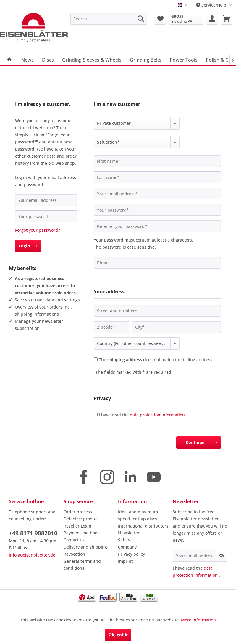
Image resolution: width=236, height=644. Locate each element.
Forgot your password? (37, 230)
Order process (78, 512)
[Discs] (48, 60)
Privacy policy (131, 554)
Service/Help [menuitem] (212, 5)
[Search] (141, 19)
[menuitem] (109, 19)
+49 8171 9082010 (33, 533)
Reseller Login (77, 526)
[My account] (212, 19)
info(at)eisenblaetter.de (32, 555)
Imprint (125, 561)
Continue (202, 441)
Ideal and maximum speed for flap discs (138, 515)
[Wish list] (160, 19)
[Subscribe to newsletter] (221, 556)
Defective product (81, 519)
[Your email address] (195, 556)
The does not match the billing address (156, 360)
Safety (124, 540)
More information (198, 620)
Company (127, 547)
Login (28, 245)
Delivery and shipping (85, 547)
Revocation (74, 554)
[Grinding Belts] (146, 60)
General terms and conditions (82, 565)
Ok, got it (118, 635)
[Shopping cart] (227, 19)
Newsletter (129, 533)
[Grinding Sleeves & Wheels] (92, 60)
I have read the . (143, 415)
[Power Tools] (184, 60)
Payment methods (82, 533)
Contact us (74, 540)
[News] (28, 60)
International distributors (143, 526)
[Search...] (109, 19)
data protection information (157, 415)
